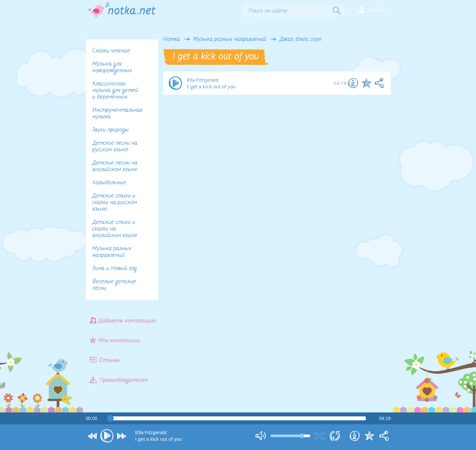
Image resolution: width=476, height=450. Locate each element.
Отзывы (105, 360)
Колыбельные (109, 183)
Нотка (172, 40)
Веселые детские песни (114, 285)
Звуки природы (111, 130)
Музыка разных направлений (230, 40)
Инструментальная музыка (117, 114)
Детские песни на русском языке (115, 147)
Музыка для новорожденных (112, 67)
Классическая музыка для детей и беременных (115, 90)
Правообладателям (119, 380)
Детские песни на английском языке (115, 166)
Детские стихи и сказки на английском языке (115, 229)
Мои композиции (115, 340)
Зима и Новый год (115, 269)
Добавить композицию (123, 321)
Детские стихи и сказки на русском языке (115, 203)
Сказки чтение (111, 51)
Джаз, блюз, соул (300, 40)
